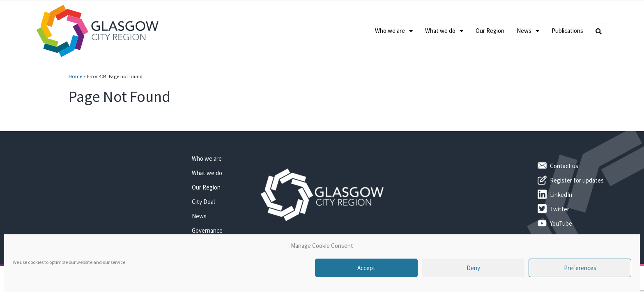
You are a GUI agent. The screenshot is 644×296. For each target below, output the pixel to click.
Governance (207, 230)
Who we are (394, 31)
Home (75, 76)
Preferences (580, 268)
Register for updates (577, 180)
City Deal (203, 202)
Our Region (490, 31)
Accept (366, 268)
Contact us (564, 166)
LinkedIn (561, 195)
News (528, 31)
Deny (473, 268)
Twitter (560, 209)
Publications (567, 31)
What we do (444, 31)
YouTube (561, 223)
